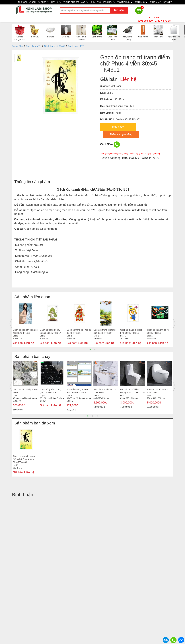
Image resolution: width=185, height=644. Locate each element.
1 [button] (90, 349)
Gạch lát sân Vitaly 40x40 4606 (25, 391)
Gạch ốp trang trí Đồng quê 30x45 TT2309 (104, 331)
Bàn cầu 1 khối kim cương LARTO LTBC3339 (133, 391)
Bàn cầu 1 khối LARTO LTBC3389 (158, 391)
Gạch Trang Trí (33, 46)
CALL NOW (110, 145)
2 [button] (95, 349)
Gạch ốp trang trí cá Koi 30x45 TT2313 (158, 331)
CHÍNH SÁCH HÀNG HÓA (103, 2)
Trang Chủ (17, 46)
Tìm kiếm (119, 10)
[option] (25, 324)
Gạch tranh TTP (76, 46)
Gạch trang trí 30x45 (54, 46)
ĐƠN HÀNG (141, 2)
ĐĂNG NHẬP (155, 2)
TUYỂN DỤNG (125, 2)
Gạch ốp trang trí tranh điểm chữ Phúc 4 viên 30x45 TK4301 (24, 459)
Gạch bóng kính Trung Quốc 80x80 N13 (50, 391)
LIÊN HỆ (56, 2)
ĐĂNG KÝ (168, 2)
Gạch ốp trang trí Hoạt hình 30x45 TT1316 (131, 331)
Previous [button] (11, 324)
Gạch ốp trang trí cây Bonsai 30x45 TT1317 (50, 331)
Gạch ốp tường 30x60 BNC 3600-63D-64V (77, 391)
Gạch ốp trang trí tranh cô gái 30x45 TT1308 (25, 331)
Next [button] (174, 324)
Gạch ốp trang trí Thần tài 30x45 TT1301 (79, 331)
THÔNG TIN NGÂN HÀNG (76, 2)
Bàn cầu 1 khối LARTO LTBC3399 (104, 391)
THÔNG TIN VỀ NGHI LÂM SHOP (33, 2)
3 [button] (97, 416)
